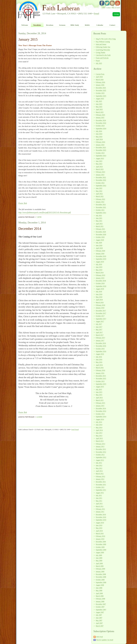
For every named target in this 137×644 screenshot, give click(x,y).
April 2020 (99, 248)
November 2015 (101, 379)
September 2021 (101, 213)
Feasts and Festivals (102, 58)
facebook (102, 3)
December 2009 (101, 542)
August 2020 (100, 240)
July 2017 (99, 324)
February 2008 (100, 599)
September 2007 (101, 610)
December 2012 (101, 449)
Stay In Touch (116, 7)
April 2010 (99, 531)
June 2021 (99, 218)
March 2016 (100, 368)
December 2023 (101, 148)
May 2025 (99, 107)
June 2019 (99, 267)
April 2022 (99, 194)
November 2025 (101, 90)
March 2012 (100, 474)
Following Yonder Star (103, 47)
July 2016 (99, 357)
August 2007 (100, 612)
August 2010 (100, 523)
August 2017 (100, 321)
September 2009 (101, 550)
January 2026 (100, 85)
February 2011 (100, 509)
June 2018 (99, 294)
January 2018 (100, 308)
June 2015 (99, 392)
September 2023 (101, 156)
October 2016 (100, 349)
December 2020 (101, 232)
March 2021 (100, 226)
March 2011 (100, 506)
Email (96, 14)
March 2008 (100, 596)
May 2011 (99, 501)
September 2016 (101, 351)
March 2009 (100, 566)
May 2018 (99, 297)
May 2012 (99, 468)
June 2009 (99, 558)
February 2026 (100, 82)
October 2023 (100, 153)
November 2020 (101, 234)
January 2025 (100, 118)
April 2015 (99, 398)
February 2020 (100, 251)
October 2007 (100, 607)
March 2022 (100, 196)
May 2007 (99, 620)
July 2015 (99, 389)
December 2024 (101, 120)
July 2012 (99, 463)
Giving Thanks (101, 53)
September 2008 (101, 582)
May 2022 (99, 191)
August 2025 (100, 99)
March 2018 (100, 302)
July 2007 (99, 615)
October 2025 (100, 93)
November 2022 (101, 180)
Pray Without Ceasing (103, 42)
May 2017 (99, 330)
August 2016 (100, 354)
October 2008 (100, 580)
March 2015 (100, 400)
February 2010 (100, 536)
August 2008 (100, 585)
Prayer (98, 61)
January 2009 (100, 572)
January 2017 (100, 341)
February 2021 (100, 229)
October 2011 (100, 487)
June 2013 (99, 433)
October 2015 (100, 381)
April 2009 (99, 563)
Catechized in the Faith (103, 55)
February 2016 (100, 370)
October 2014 (100, 414)
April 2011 (99, 504)
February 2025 (100, 115)
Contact (109, 7)
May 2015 (99, 395)
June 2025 (99, 104)
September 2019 (101, 259)
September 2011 (101, 490)
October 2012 (100, 455)
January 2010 (100, 539)
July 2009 (99, 555)
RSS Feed (100, 637)
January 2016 (100, 373)
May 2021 (99, 221)
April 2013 (99, 438)
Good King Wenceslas (103, 50)
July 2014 (99, 422)
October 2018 (100, 283)
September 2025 (101, 96)
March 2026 (100, 80)
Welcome (25, 25)
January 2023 (100, 175)
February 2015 (100, 403)
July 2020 (99, 243)
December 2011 (101, 482)
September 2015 (101, 384)
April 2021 (99, 224)
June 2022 (99, 188)
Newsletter (37, 25)
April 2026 (99, 77)
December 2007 (101, 604)
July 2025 (99, 63)
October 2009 (100, 547)
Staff (104, 7)
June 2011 (99, 498)
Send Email (75, 430)
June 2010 (99, 525)
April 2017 (99, 332)
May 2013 (99, 436)
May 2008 (99, 591)
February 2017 (100, 338)
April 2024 (99, 139)
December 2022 (101, 177)
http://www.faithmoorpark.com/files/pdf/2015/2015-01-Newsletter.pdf (45, 212)
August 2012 (100, 460)
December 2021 (101, 205)
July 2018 (99, 292)
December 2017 (101, 311)
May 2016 (99, 362)
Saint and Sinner (101, 44)
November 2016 (101, 346)
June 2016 (99, 360)
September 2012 (101, 457)
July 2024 (99, 131)
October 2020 (100, 237)
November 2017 (101, 313)
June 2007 (99, 618)
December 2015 (101, 376)
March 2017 (100, 335)
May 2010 (99, 528)
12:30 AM (39, 417)
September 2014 (101, 417)
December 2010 (101, 515)
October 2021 (100, 210)
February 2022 (100, 199)
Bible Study (75, 25)
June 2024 (99, 134)
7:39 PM (39, 217)
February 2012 (100, 476)
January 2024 (100, 145)
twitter (107, 3)
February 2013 (100, 444)
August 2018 (100, 289)
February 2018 (100, 305)
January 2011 (100, 512)
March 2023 (100, 169)
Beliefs (87, 25)
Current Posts (100, 74)
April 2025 (99, 109)
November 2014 (101, 411)
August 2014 (100, 419)
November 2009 (101, 544)
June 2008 (99, 588)
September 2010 (101, 520)
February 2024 (100, 142)
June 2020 (99, 245)
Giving (116, 14)
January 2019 (100, 278)
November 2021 (101, 207)
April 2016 (99, 365)
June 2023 (99, 161)
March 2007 (100, 626)
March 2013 (100, 441)
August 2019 (100, 262)
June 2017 (99, 327)
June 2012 (99, 465)
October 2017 (100, 316)
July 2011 (99, 495)
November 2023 (101, 150)
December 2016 (101, 343)
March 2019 (100, 273)
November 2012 (101, 452)
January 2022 (100, 202)
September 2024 (101, 129)
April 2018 (99, 300)
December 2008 (101, 574)
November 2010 (101, 517)
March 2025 (100, 112)
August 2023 (100, 158)
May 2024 (99, 137)
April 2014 (99, 430)
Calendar (100, 25)
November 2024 (101, 123)
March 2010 (100, 534)
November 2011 (101, 485)
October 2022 (100, 183)
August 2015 (100, 387)
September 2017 (101, 319)
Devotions (50, 25)
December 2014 (101, 408)
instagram (112, 3)
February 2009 (100, 569)
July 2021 (99, 216)
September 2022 (101, 186)
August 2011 (100, 493)
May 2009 (99, 561)
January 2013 (100, 447)
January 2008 (100, 602)
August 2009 (100, 552)
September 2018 (101, 286)
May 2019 (99, 270)
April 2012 (99, 471)
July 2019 (99, 264)
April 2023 (99, 167)
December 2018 (101, 281)
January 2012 (100, 479)
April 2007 (99, 623)
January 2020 (100, 254)
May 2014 (99, 428)
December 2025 (101, 88)
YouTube (118, 3)
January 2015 (100, 406)
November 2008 (101, 577)
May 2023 (99, 164)
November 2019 (101, 256)
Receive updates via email (105, 640)
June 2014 (99, 425)
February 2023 (100, 172)
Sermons (62, 25)
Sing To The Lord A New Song (106, 39)
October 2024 (100, 126)
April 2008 (99, 593)
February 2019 (100, 275)
